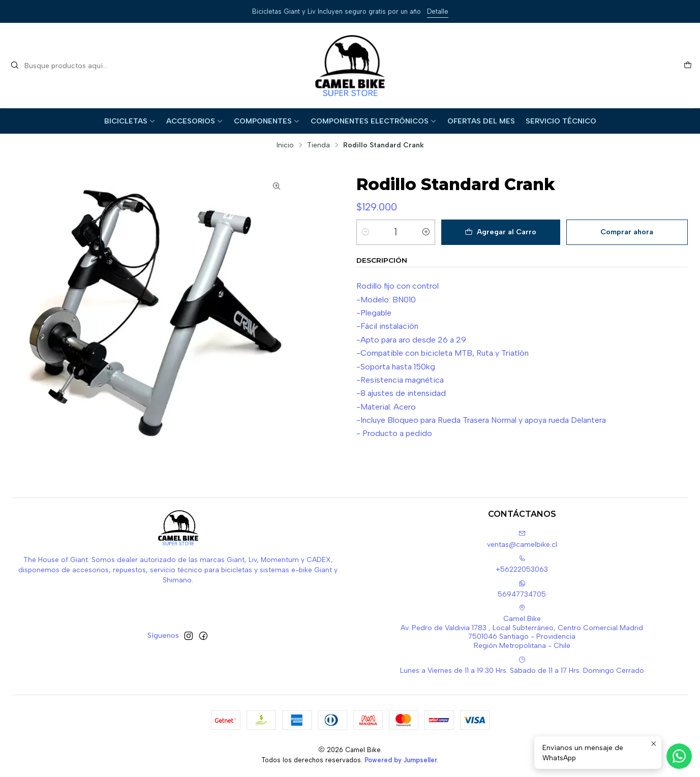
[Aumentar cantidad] (426, 232)
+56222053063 (522, 564)
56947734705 (522, 589)
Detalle (438, 11)
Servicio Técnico (561, 121)
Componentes (267, 121)
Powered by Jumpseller (401, 760)
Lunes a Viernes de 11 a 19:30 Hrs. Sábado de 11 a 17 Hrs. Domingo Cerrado (522, 665)
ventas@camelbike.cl (522, 539)
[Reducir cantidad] (366, 232)
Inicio (285, 145)
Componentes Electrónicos (374, 121)
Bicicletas (130, 121)
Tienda (318, 145)
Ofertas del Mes (481, 121)
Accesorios (195, 121)
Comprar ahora (627, 232)
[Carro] (688, 66)
